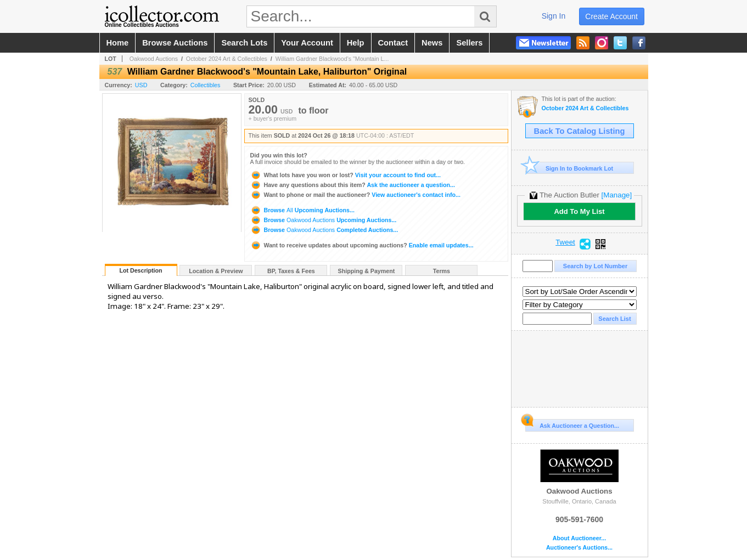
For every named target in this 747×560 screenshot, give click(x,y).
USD (141, 85)
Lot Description (141, 270)
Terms (442, 271)
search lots (244, 43)
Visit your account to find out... (346, 175)
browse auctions (175, 43)
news (432, 43)
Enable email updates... (362, 245)
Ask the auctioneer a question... (353, 185)
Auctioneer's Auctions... (579, 548)
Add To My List (579, 211)
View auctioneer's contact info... (355, 195)
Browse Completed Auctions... (324, 230)
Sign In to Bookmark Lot (569, 168)
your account (307, 43)
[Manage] (617, 195)
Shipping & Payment (367, 271)
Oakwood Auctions (154, 59)
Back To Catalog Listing (580, 131)
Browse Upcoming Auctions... (302, 210)
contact (393, 43)
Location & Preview (216, 271)
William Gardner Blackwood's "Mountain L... (332, 59)
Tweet (565, 242)
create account (611, 16)
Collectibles (206, 85)
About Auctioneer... (579, 538)
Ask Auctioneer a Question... (572, 424)
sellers (469, 43)
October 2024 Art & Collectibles (227, 59)
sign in (554, 16)
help (356, 43)
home (118, 43)
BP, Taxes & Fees (291, 271)
